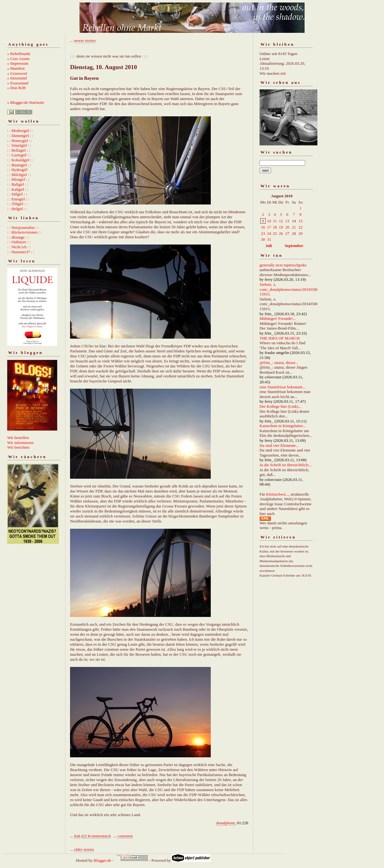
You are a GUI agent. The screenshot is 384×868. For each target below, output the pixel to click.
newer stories (85, 40)
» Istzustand (17, 78)
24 (269, 233)
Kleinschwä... (277, 494)
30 (263, 239)
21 (294, 227)
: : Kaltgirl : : (18, 189)
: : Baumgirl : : (19, 165)
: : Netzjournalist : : (23, 227)
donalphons (225, 823)
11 (275, 221)
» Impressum (18, 63)
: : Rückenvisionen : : (25, 232)
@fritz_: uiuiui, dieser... (279, 363)
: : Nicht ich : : (19, 247)
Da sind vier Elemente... (279, 445)
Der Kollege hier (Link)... (280, 406)
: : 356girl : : (17, 204)
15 (301, 221)
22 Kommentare (96, 836)
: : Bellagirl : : (19, 150)
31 (269, 239)
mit (283, 73)
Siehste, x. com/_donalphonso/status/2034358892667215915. (295, 289)
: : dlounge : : (18, 237)
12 (281, 221)
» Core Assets (18, 59)
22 (301, 227)
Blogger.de (102, 860)
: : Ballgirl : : (18, 184)
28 (294, 233)
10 (269, 221)
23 (263, 233)
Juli (269, 246)
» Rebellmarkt (19, 54)
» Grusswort (17, 73)
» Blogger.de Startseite (26, 102)
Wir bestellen (18, 438)
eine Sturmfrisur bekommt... (283, 387)
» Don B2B (16, 88)
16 (263, 227)
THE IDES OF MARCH (280, 338)
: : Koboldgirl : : (20, 160)
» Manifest (16, 68)
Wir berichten (18, 447)
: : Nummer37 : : (21, 252)
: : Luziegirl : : (19, 155)
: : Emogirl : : (18, 199)
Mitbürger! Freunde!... (278, 318)
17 (269, 227)
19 (281, 227)
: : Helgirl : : (17, 209)
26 (281, 233)
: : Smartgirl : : (19, 145)
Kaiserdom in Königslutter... (283, 426)
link (77, 836)
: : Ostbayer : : (19, 242)
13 (287, 221)
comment (125, 836)
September (294, 246)
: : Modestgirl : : (20, 131)
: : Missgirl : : (18, 179)
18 (275, 227)
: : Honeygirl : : (20, 141)
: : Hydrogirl (17, 170)
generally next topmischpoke (283, 265)
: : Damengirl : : (20, 136)
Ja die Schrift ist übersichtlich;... (286, 465)
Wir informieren (20, 443)
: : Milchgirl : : (19, 175)
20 (287, 227)
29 (301, 233)
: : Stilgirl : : (17, 194)
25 (275, 233)
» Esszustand (18, 83)
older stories (84, 849)
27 (287, 233)
